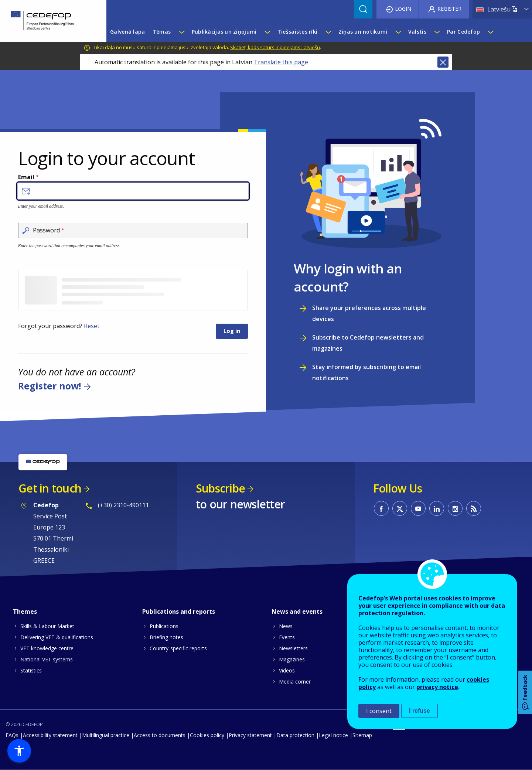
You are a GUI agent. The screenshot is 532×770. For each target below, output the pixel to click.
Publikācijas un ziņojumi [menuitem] (224, 32)
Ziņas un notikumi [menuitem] (363, 32)
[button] (19, 751)
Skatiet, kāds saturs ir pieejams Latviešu (275, 47)
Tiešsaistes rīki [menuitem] (297, 32)
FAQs (12, 735)
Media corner (295, 682)
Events (287, 637)
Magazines (292, 659)
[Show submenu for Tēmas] (181, 32)
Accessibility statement (50, 735)
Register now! (50, 386)
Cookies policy (207, 735)
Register (449, 9)
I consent (379, 711)
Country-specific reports (178, 648)
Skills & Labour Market (47, 626)
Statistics (31, 670)
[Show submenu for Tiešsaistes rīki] (328, 32)
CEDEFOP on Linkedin (437, 508)
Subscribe (220, 488)
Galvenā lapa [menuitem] (127, 32)
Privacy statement (250, 735)
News (286, 626)
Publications (164, 626)
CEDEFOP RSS (474, 508)
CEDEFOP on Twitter (400, 508)
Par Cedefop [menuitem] (463, 32)
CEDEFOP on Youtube (418, 508)
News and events (297, 611)
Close (443, 62)
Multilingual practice (106, 735)
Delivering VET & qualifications (57, 637)
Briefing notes (166, 637)
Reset (92, 326)
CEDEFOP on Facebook (381, 508)
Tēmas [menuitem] (162, 32)
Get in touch (50, 488)
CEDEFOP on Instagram (455, 508)
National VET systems (47, 659)
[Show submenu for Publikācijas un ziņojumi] (267, 32)
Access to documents (160, 735)
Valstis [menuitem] (417, 32)
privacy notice (437, 687)
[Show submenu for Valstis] (437, 32)
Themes (25, 611)
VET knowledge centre (47, 648)
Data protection (295, 735)
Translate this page (281, 62)
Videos (287, 670)
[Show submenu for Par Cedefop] (490, 32)
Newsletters (293, 648)
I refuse (420, 711)
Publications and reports (179, 611)
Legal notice (333, 735)
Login (403, 9)
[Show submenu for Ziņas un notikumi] (398, 32)
